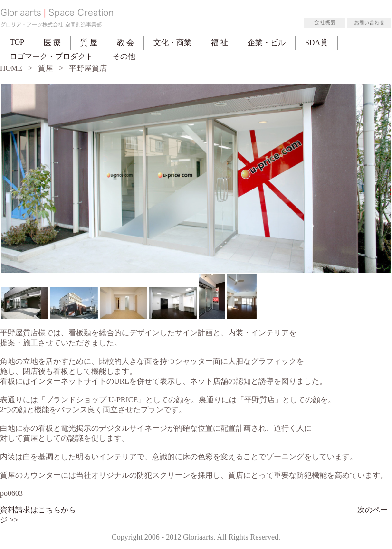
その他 (124, 56)
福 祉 (220, 43)
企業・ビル (267, 43)
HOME (11, 68)
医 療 (52, 43)
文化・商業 (172, 43)
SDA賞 (316, 43)
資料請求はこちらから (38, 510)
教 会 (125, 43)
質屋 (46, 68)
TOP (17, 42)
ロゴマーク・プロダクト (51, 56)
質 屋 (89, 43)
